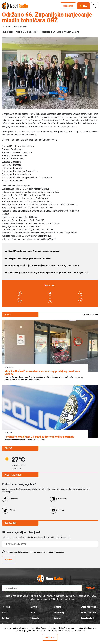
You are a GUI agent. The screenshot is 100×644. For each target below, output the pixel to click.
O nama (58, 607)
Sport (33, 613)
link (19, 293)
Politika (6, 618)
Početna (6, 607)
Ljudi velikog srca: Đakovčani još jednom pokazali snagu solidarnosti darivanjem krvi (48, 273)
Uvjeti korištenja (89, 607)
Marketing (59, 613)
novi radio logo (55, 578)
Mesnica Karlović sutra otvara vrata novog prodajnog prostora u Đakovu (42, 372)
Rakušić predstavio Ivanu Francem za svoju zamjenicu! (34, 251)
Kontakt (58, 618)
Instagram (62, 499)
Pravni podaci (87, 618)
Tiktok (12, 510)
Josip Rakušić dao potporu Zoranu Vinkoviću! (30, 258)
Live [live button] (83, 6)
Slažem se (50, 637)
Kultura (34, 607)
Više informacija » (50, 633)
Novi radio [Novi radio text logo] (19, 6)
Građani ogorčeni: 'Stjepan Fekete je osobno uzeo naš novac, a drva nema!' (44, 265)
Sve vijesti (90, 315)
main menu (95, 6)
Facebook (14, 499)
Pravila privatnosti (89, 613)
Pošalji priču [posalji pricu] (68, 6)
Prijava (8, 560)
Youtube (61, 510)
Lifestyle (35, 618)
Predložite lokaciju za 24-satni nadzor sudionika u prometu (39, 437)
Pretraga (90, 588)
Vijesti (5, 613)
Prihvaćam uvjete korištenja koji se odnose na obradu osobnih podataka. (35, 552)
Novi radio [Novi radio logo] (5, 6)
